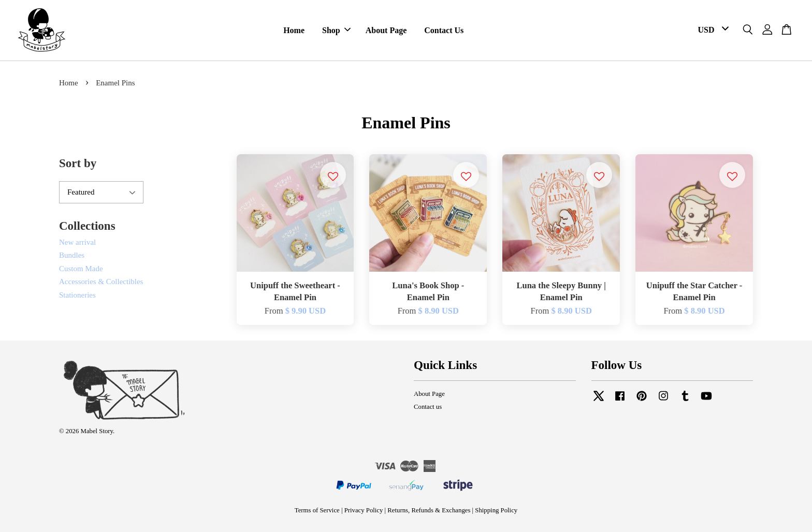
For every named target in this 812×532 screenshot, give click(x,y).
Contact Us (444, 30)
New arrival (77, 242)
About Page (386, 30)
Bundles (72, 255)
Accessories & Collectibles (101, 282)
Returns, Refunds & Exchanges (429, 510)
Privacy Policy (364, 510)
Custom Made (81, 269)
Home (294, 30)
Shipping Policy (496, 510)
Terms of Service (317, 510)
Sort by (78, 163)
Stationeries (77, 295)
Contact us (428, 407)
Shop (336, 30)
